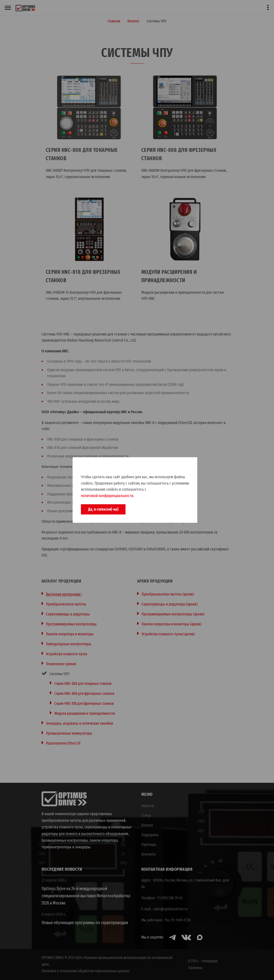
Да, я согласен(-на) (103, 509)
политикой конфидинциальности (107, 496)
